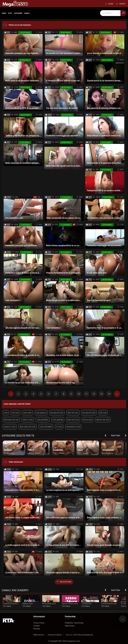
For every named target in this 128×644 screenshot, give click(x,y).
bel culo (103, 413)
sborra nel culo (103, 420)
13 (101, 394)
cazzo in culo (10, 427)
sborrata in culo (73, 427)
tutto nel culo (73, 420)
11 (86, 394)
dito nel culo (73, 413)
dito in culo (28, 420)
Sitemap (37, 629)
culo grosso (41, 413)
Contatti (36, 626)
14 (109, 394)
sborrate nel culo (11, 420)
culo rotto (27, 413)
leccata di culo (89, 413)
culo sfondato (46, 427)
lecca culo (88, 420)
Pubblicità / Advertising (74, 623)
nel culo (15, 413)
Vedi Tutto (116, 435)
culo (6, 413)
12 (94, 394)
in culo (59, 427)
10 (79, 394)
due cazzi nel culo (28, 427)
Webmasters (70, 626)
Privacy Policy (39, 623)
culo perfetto (43, 420)
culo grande (58, 420)
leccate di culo (57, 413)
